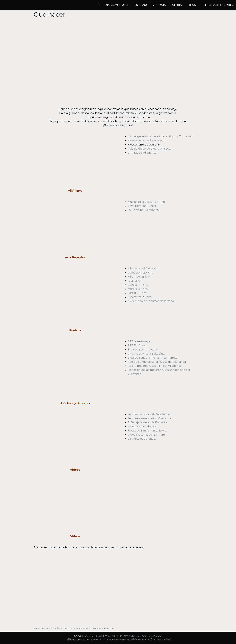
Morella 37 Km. (138, 289)
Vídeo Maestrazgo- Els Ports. (147, 435)
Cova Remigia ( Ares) (142, 206)
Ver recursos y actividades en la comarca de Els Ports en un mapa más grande (74, 628)
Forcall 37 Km (137, 293)
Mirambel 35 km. (139, 277)
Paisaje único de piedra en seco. (149, 149)
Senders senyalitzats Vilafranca (149, 414)
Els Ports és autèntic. (142, 439)
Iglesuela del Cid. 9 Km (143, 269)
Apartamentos (119, 5)
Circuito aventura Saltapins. (146, 354)
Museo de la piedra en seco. (146, 141)
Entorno (141, 5)
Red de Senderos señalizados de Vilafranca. (157, 362)
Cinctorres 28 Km (139, 297)
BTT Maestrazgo (139, 341)
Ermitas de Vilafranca (142, 153)
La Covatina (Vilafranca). (144, 210)
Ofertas (178, 5)
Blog (192, 5)
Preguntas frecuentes (217, 5)
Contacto (160, 5)
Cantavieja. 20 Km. (140, 273)
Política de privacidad (159, 639)
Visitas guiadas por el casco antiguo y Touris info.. (161, 136)
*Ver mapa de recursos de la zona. (151, 301)
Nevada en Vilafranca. (142, 427)
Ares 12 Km (135, 281)
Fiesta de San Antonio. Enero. (147, 431)
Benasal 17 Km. (138, 285)
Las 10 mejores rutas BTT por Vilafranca (155, 366)
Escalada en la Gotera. (143, 350)
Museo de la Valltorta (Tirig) (146, 202)
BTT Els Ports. (137, 345)
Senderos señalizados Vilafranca (149, 418)
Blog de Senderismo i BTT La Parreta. (153, 358)
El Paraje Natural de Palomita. (148, 422)
